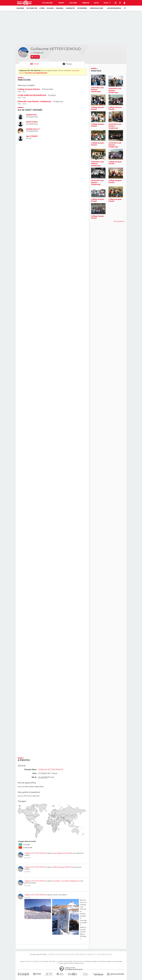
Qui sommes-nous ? (26, 961)
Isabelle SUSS (31, 115)
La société (60, 961)
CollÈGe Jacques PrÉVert (61, 867)
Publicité (46, 961)
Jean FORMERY (32, 136)
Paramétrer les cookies (104, 961)
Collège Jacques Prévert (29, 89)
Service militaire (97, 8)
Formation (53, 961)
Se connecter (32, 8)
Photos (69, 64)
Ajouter (36, 57)
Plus (107, 3)
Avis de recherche (114, 8)
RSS (40, 961)
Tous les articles (68, 961)
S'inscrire (20, 8)
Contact (36, 961)
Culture (73, 3)
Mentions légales (117, 961)
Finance (86, 3)
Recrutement (78, 961)
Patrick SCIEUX (32, 122)
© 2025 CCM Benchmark (76, 963)
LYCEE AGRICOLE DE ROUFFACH (32, 95)
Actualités (47, 3)
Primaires (60, 8)
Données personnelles (90, 961)
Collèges (50, 8)
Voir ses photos (119, 221)
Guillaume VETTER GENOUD (35, 853)
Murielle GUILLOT (33, 129)
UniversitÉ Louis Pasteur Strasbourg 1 (66, 881)
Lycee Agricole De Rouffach (62, 853)
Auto (96, 3)
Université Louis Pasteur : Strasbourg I (35, 101)
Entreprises (82, 8)
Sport (61, 3)
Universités (70, 8)
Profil (36, 64)
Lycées (42, 8)
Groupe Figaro (63, 963)
